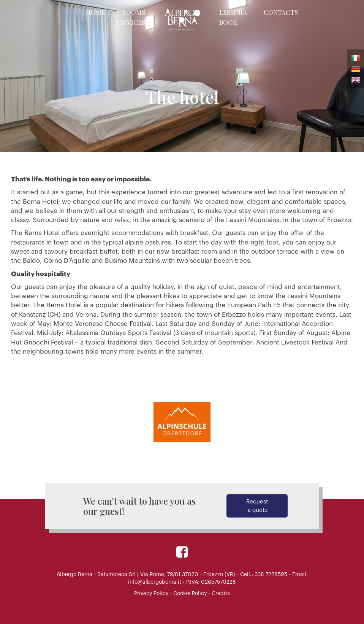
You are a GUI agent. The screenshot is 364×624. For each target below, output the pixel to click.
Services (130, 22)
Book (228, 22)
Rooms (134, 12)
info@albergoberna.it (155, 582)
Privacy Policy (151, 594)
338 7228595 (271, 575)
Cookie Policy (190, 594)
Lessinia (233, 12)
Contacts (281, 12)
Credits (221, 594)
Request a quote (257, 506)
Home (96, 12)
